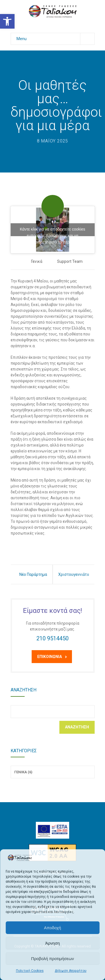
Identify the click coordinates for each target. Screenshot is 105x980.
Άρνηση (53, 943)
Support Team (70, 261)
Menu (55, 39)
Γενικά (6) (23, 772)
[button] (7, 21)
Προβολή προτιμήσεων (53, 959)
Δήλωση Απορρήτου (71, 971)
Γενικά (37, 261)
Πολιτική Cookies (30, 971)
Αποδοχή (53, 928)
